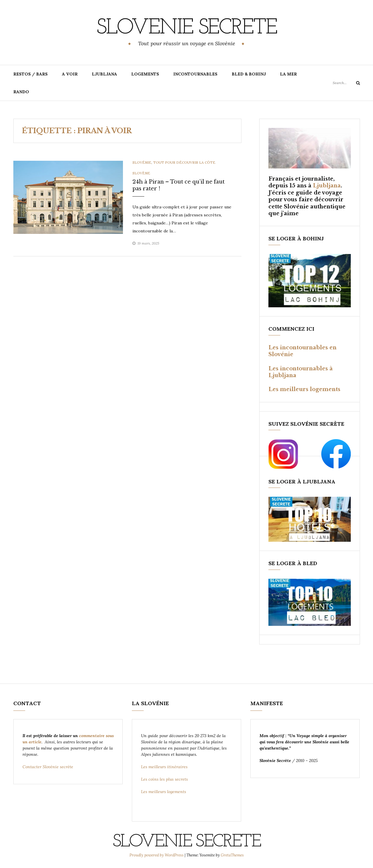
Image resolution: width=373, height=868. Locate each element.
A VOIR (70, 74)
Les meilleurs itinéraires (165, 767)
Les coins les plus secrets (164, 779)
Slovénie (142, 162)
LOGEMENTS (145, 74)
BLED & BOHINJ (249, 74)
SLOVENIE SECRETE (186, 28)
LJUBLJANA (104, 74)
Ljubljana (327, 186)
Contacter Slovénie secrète (48, 767)
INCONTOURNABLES (195, 74)
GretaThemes (232, 855)
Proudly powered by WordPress (157, 855)
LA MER (288, 74)
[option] (68, 197)
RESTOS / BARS (31, 74)
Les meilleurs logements (304, 389)
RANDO (21, 92)
